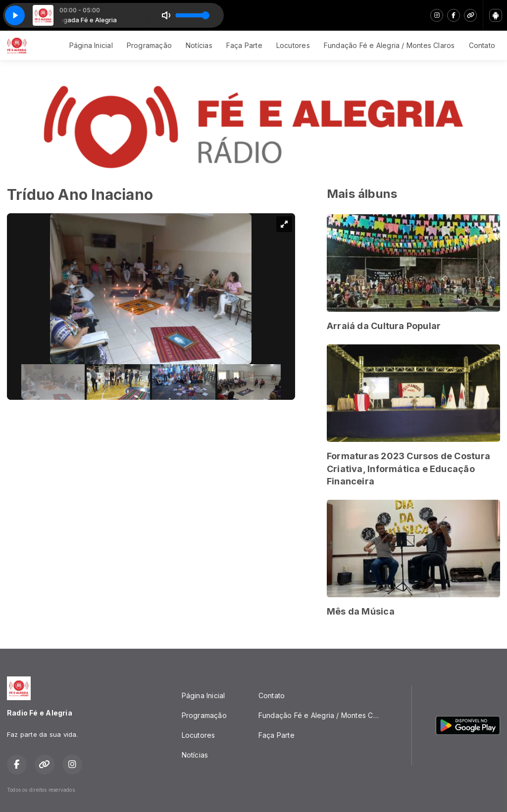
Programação (149, 45)
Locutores (293, 45)
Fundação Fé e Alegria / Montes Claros (389, 45)
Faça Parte (244, 45)
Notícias (199, 45)
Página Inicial (91, 45)
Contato (482, 45)
